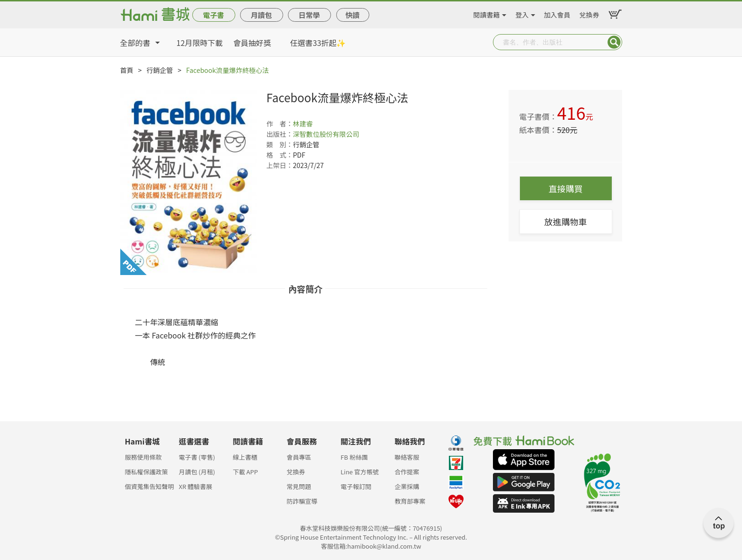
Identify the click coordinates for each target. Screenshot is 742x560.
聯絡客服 (407, 457)
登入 (522, 13)
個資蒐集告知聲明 (150, 486)
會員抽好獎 (252, 43)
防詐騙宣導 (302, 501)
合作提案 (407, 472)
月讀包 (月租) (197, 472)
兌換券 (590, 13)
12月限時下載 (200, 43)
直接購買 (566, 188)
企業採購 (407, 486)
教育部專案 (410, 501)
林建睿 (303, 124)
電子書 (213, 15)
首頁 (127, 70)
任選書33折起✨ (318, 43)
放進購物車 (566, 222)
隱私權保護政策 (147, 472)
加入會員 (557, 13)
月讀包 (261, 15)
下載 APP (245, 472)
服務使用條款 (143, 457)
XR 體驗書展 (195, 486)
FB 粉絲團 (354, 457)
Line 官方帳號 (360, 472)
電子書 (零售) (197, 457)
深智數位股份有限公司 (326, 134)
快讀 (352, 15)
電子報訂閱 (356, 486)
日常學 (309, 15)
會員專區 (299, 457)
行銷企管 (160, 70)
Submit (614, 42)
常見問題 (299, 486)
